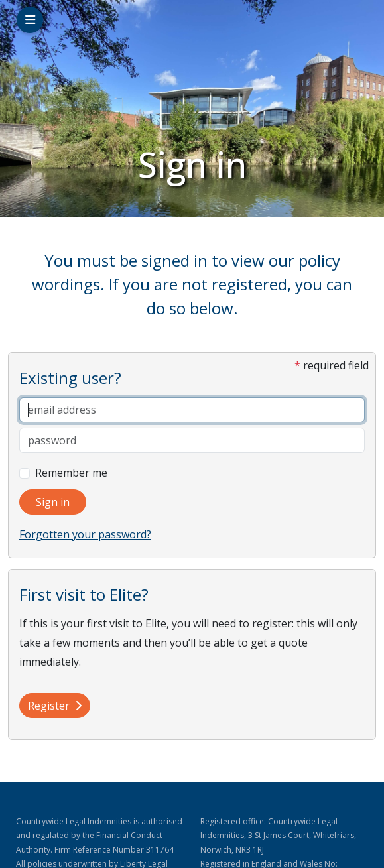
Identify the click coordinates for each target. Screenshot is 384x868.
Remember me (71, 473)
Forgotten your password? (85, 534)
